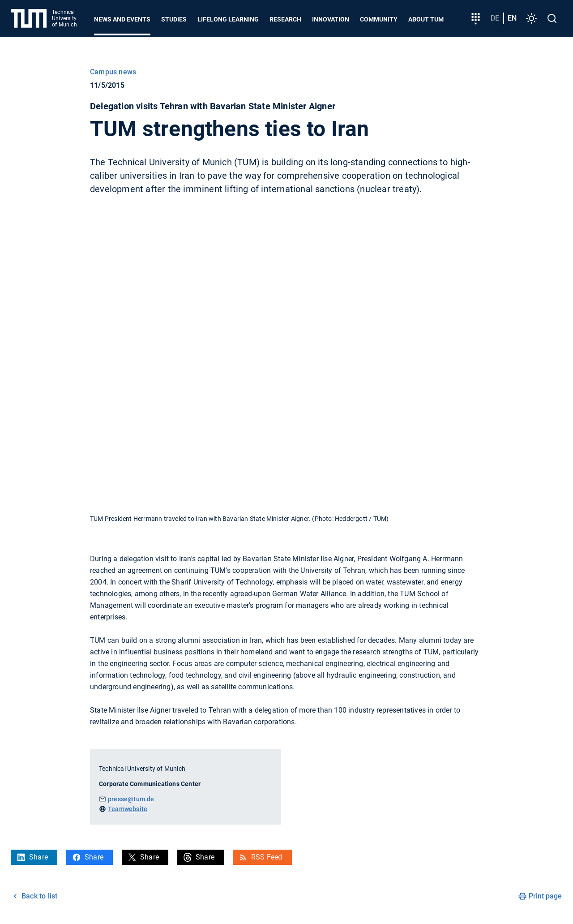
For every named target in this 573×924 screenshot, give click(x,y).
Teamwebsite (128, 809)
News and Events (122, 19)
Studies (174, 19)
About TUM (426, 19)
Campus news (113, 72)
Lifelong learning (228, 19)
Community (379, 19)
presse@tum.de (131, 799)
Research (285, 19)
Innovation (331, 19)
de (495, 18)
